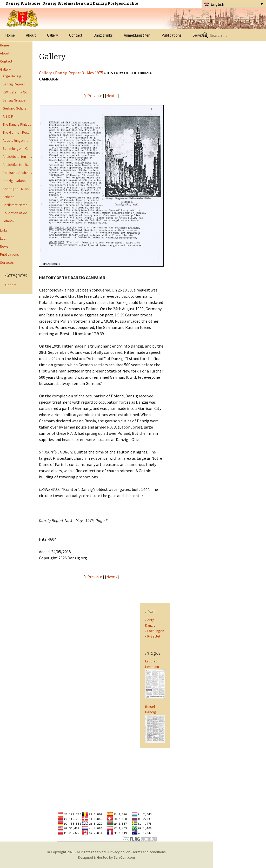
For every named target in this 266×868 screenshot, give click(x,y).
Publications (172, 35)
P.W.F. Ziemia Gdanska (18, 92)
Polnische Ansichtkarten (18, 173)
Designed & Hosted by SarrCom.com (107, 857)
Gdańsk (9, 221)
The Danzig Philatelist (18, 124)
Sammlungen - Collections (18, 148)
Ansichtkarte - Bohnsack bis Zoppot (18, 165)
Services (200, 35)
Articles (9, 197)
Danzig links (103, 35)
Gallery (52, 35)
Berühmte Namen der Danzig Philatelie (18, 205)
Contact (76, 35)
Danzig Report (14, 84)
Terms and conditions (149, 852)
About (31, 35)
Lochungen (156, 631)
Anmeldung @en (137, 35)
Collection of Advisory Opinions (18, 213)
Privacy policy (119, 852)
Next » (112, 96)
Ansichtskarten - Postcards (18, 157)
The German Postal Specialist (18, 132)
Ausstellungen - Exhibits (18, 140)
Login (4, 238)
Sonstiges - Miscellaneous (18, 189)
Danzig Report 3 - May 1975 (79, 73)
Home (10, 35)
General (11, 285)
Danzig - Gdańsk (15, 181)
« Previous (94, 96)
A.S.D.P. (8, 116)
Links (4, 230)
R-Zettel (154, 636)
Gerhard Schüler (15, 108)
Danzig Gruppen (15, 100)
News (4, 246)
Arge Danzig (12, 76)
